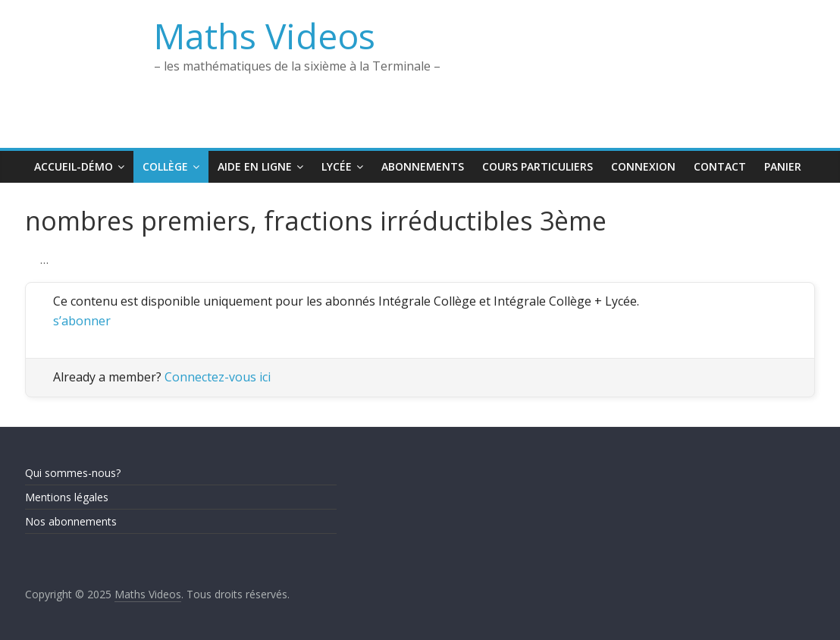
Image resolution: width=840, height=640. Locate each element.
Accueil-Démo (74, 166)
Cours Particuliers (538, 166)
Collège (165, 166)
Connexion (643, 166)
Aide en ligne (255, 166)
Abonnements (423, 166)
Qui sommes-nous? (73, 473)
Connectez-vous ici (218, 377)
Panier (783, 166)
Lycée (337, 166)
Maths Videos (265, 36)
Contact (720, 166)
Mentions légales (67, 497)
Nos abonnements (71, 521)
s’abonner (82, 321)
